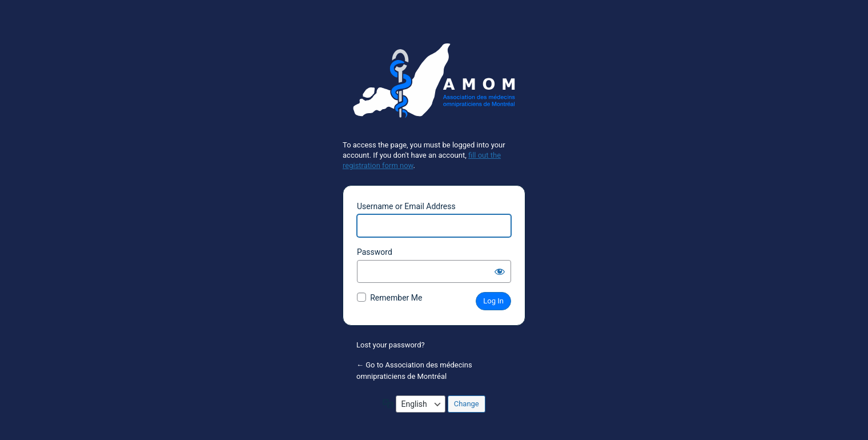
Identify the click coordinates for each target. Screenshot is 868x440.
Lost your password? (391, 345)
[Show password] (500, 271)
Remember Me (396, 298)
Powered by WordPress (434, 85)
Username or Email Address (406, 206)
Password (375, 252)
